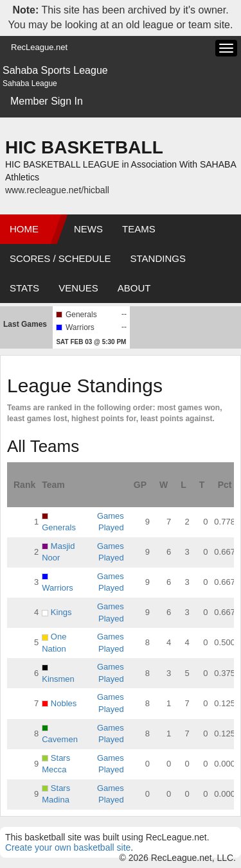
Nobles (64, 703)
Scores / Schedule (60, 258)
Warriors (58, 588)
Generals (59, 527)
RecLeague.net (39, 47)
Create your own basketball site (68, 847)
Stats (24, 288)
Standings (158, 258)
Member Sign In (47, 101)
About (134, 288)
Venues (78, 288)
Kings (61, 612)
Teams (139, 229)
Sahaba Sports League (55, 70)
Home (24, 229)
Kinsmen (58, 679)
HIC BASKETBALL (84, 147)
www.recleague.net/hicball (57, 190)
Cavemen (60, 739)
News (88, 229)
